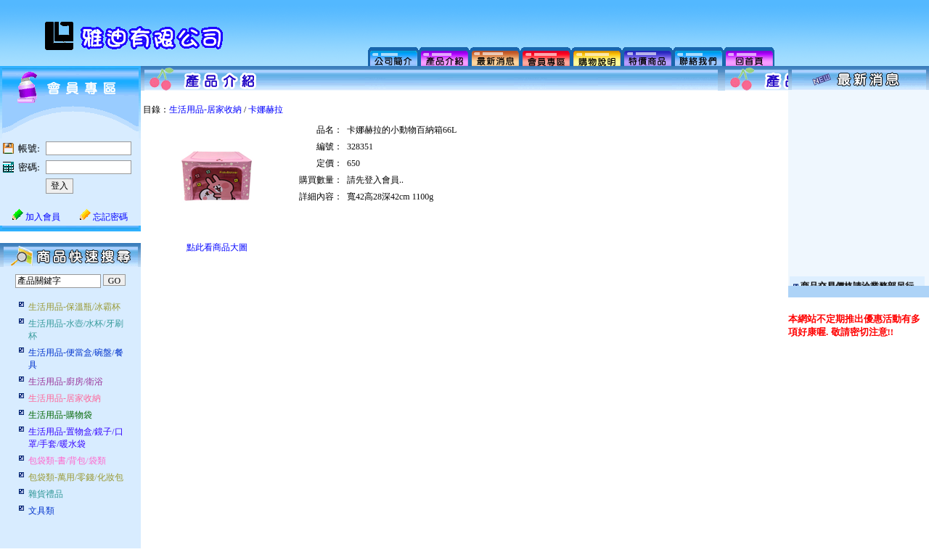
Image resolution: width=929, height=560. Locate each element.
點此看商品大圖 (217, 247)
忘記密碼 (104, 217)
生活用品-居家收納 (205, 110)
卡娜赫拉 (266, 110)
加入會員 (36, 217)
